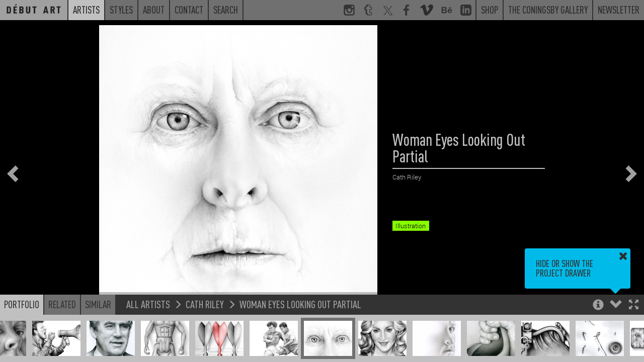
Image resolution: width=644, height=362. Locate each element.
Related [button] (62, 304)
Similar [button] (98, 304)
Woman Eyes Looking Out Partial (300, 304)
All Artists (148, 304)
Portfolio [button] (22, 304)
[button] (634, 305)
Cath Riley (205, 304)
